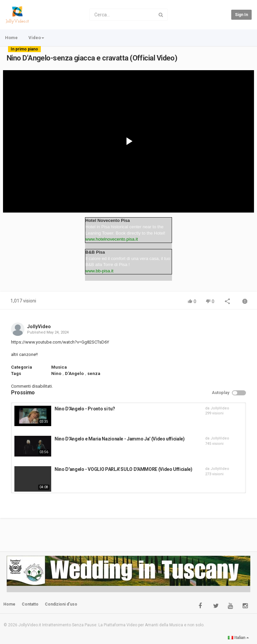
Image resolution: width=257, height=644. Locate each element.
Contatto (30, 604)
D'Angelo (74, 373)
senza (94, 373)
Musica (59, 367)
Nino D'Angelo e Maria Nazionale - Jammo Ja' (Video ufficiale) (120, 439)
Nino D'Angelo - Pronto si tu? (85, 409)
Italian (238, 638)
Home (11, 38)
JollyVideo (39, 327)
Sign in (241, 15)
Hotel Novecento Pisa (108, 220)
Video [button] (36, 38)
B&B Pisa (95, 252)
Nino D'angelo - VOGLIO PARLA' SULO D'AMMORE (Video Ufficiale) (123, 469)
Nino (56, 373)
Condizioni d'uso (61, 604)
